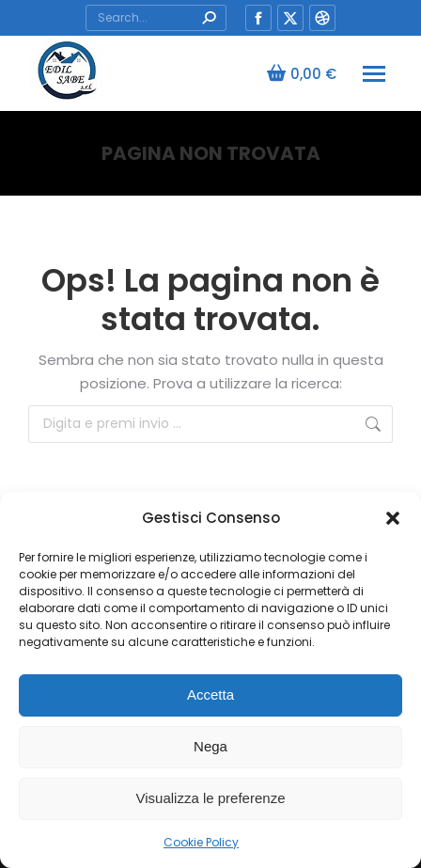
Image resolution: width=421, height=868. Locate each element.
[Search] (156, 18)
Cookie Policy (201, 842)
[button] (393, 518)
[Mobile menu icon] (374, 74)
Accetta (210, 694)
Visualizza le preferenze (211, 798)
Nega (210, 746)
